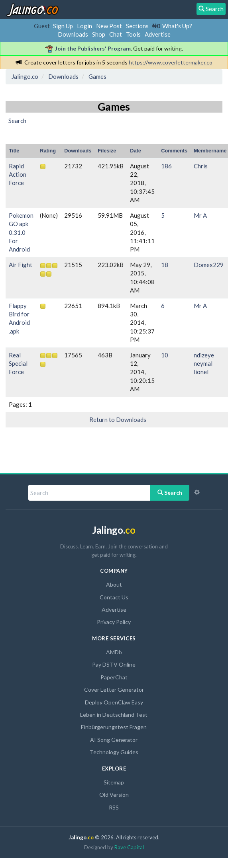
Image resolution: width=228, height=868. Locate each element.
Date (136, 151)
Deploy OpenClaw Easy (114, 702)
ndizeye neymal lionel (204, 364)
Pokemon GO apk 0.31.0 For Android (21, 232)
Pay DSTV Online (114, 664)
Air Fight (21, 265)
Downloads (73, 34)
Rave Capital (129, 847)
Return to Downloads (118, 419)
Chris (201, 166)
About (114, 584)
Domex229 (209, 265)
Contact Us (114, 597)
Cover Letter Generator (114, 690)
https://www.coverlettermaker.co (171, 62)
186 (166, 166)
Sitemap (114, 782)
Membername (210, 151)
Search (170, 493)
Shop (99, 34)
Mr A (200, 215)
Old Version (114, 795)
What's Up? (177, 26)
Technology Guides (114, 752)
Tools (133, 34)
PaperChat (114, 677)
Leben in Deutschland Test (114, 715)
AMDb (114, 652)
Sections (137, 26)
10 (165, 355)
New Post (109, 26)
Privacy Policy (114, 622)
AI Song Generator (114, 740)
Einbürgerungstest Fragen (114, 727)
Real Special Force (18, 364)
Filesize (107, 151)
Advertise (158, 34)
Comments (174, 151)
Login (85, 26)
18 (165, 265)
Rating (48, 151)
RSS (114, 807)
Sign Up (63, 26)
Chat (116, 34)
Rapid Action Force (18, 175)
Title (14, 151)
